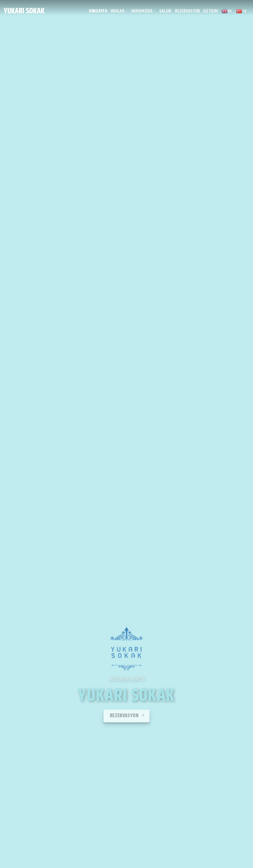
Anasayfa (98, 11)
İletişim (211, 11)
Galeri (165, 11)
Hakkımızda (144, 11)
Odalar (119, 11)
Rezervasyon (187, 11)
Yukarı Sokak (24, 11)
